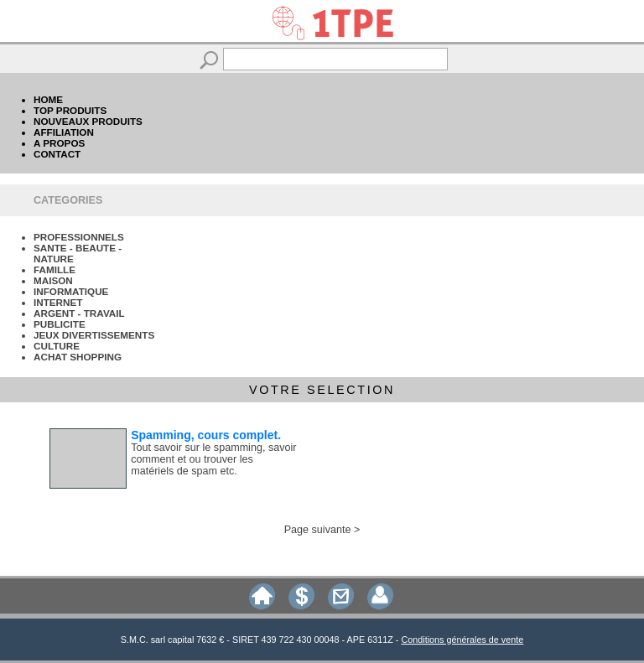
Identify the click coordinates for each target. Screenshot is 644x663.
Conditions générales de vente (462, 640)
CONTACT (57, 154)
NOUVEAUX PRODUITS (88, 121)
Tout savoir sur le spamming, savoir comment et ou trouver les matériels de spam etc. (213, 459)
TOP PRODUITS (70, 110)
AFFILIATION (64, 132)
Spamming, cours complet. (206, 435)
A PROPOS (59, 143)
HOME (48, 99)
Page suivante (318, 530)
